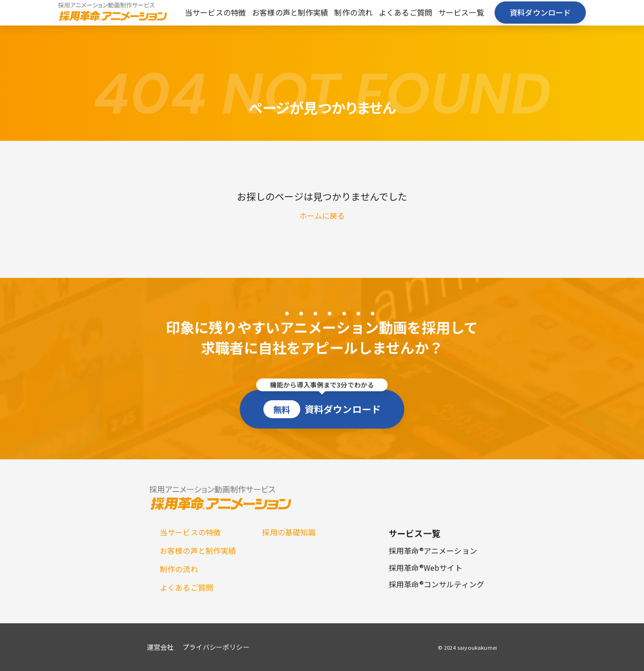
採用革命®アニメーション (433, 551)
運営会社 (161, 647)
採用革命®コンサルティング (436, 584)
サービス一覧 (461, 12)
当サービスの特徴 (215, 12)
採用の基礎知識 (289, 532)
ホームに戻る (322, 215)
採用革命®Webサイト (426, 568)
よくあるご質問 (405, 12)
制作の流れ (353, 12)
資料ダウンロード (540, 12)
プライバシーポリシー (216, 647)
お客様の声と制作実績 (290, 12)
